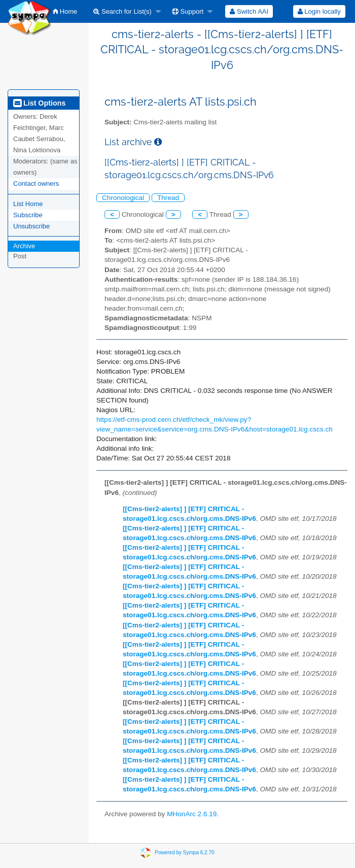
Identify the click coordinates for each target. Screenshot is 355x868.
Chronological (123, 198)
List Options (39, 103)
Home (65, 11)
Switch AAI (249, 11)
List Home (28, 204)
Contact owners (36, 183)
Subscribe (28, 215)
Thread (168, 198)
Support (188, 11)
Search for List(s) (122, 11)
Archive (24, 246)
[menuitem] (65, 11)
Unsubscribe (31, 226)
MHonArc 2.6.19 (192, 814)
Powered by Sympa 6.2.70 (184, 852)
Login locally (319, 11)
